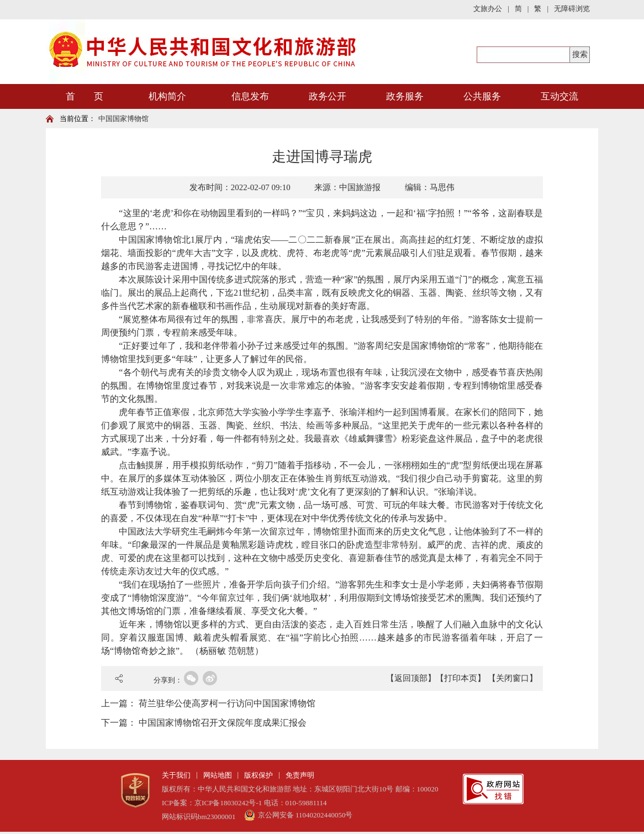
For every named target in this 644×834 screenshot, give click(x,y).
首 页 (85, 96)
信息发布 (250, 96)
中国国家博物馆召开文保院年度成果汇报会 (223, 723)
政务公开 (328, 96)
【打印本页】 (461, 678)
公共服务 (482, 96)
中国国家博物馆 (123, 119)
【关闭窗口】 (513, 678)
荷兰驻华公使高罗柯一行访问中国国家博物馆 (227, 703)
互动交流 (559, 96)
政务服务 (405, 96)
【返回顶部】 (411, 678)
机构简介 (167, 96)
